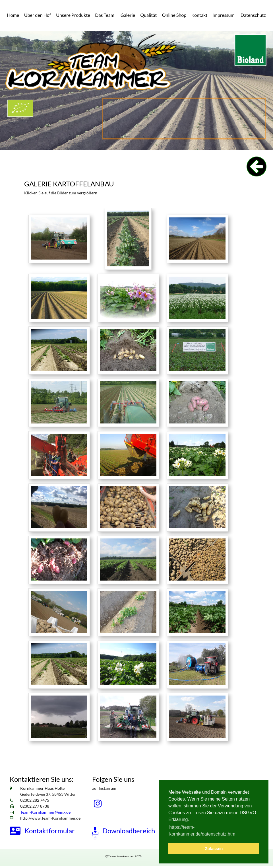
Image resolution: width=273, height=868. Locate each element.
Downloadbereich (129, 831)
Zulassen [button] (214, 849)
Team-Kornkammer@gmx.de (45, 812)
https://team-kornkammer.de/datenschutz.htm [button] (202, 831)
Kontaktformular (50, 831)
